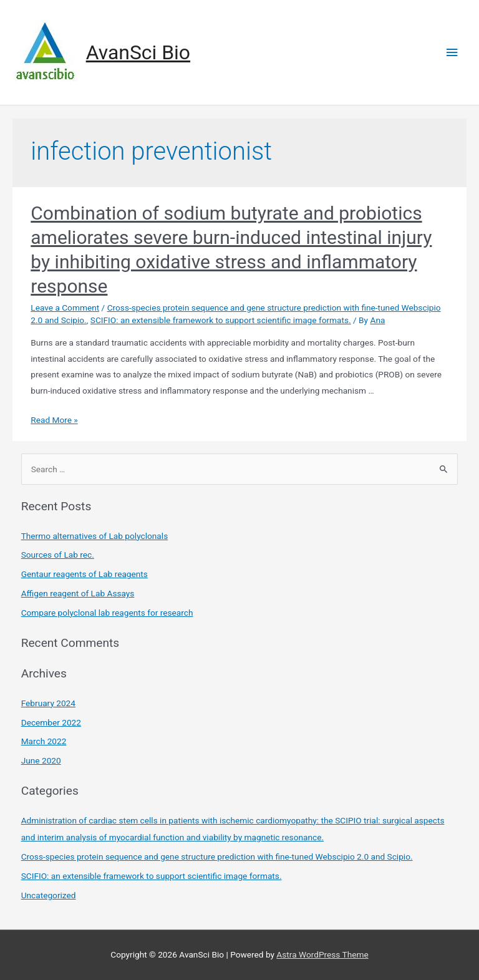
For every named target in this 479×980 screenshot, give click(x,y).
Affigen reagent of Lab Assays (78, 593)
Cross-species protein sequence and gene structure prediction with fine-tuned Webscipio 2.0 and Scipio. (217, 856)
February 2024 (48, 703)
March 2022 (44, 741)
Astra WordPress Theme (322, 954)
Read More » (54, 420)
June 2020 (41, 760)
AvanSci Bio (138, 52)
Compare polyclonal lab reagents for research (107, 613)
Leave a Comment (65, 308)
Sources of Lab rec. (58, 555)
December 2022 (51, 722)
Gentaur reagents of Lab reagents (85, 574)
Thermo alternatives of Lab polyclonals (95, 536)
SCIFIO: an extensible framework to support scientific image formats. (221, 320)
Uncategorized (49, 895)
